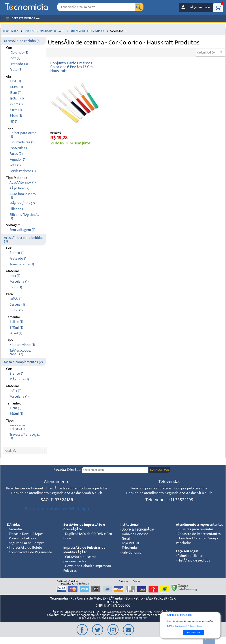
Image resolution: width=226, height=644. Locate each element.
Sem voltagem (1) (22, 230)
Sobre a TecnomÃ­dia (138, 529)
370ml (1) (16, 328)
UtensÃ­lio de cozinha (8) (22, 41)
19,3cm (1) (17, 99)
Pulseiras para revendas (196, 529)
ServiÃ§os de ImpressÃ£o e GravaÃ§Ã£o (84, 527)
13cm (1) (15, 93)
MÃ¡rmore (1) (19, 379)
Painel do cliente (190, 556)
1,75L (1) (15, 81)
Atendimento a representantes (199, 525)
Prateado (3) (19, 64)
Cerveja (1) (17, 305)
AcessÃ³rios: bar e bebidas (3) (24, 240)
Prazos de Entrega (23, 538)
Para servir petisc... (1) (17, 427)
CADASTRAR (160, 470)
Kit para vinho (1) (22, 345)
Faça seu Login (187, 551)
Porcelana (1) (19, 282)
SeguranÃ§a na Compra (27, 543)
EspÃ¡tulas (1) (20, 148)
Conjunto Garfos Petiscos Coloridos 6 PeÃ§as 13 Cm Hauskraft (72, 67)
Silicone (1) (18, 209)
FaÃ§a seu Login (199, 7)
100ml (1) (16, 87)
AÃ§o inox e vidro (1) (23, 196)
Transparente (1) (22, 264)
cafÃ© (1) (16, 299)
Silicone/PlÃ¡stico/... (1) (24, 217)
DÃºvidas (14, 525)
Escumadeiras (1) (22, 142)
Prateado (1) (19, 259)
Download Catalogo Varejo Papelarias (197, 541)
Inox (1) (15, 58)
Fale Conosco (131, 553)
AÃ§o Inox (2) (19, 188)
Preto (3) (16, 70)
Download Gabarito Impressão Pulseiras (87, 568)
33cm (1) (16, 110)
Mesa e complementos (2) (23, 362)
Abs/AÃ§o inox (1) (23, 183)
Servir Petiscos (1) (23, 171)
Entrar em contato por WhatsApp (57, 509)
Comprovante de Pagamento (30, 552)
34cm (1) (16, 116)
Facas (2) (16, 154)
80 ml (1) (16, 333)
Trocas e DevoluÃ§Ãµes (26, 534)
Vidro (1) (16, 287)
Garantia (15, 529)
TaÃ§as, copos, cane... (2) (20, 352)
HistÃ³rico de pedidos (194, 561)
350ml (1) (16, 414)
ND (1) (14, 122)
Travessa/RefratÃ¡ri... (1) (25, 436)
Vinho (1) (16, 310)
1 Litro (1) (16, 322)
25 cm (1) (16, 104)
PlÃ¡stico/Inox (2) (22, 203)
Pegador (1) (18, 160)
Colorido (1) (19, 53)
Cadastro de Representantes (199, 534)
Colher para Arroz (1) (23, 135)
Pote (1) (15, 165)
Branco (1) (17, 253)
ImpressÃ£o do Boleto (25, 548)
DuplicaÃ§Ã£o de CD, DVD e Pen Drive (88, 536)
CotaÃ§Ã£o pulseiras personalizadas (80, 559)
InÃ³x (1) (15, 391)
